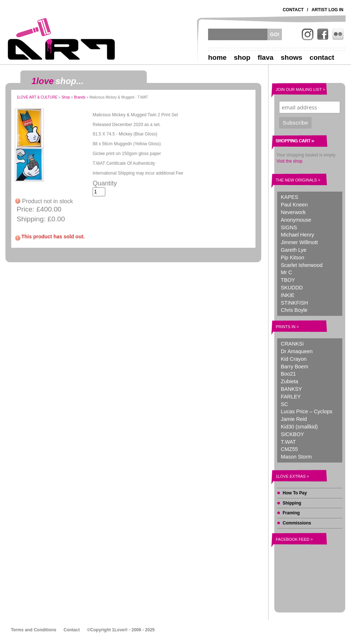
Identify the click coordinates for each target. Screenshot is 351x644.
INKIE (288, 295)
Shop (242, 57)
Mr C (286, 272)
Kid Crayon (294, 359)
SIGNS (289, 227)
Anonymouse (296, 220)
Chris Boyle (294, 310)
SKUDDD (292, 288)
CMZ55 (289, 449)
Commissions (297, 523)
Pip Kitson (293, 258)
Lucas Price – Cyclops (306, 411)
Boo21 (288, 374)
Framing (291, 513)
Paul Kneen (294, 205)
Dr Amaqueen (297, 351)
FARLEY (291, 397)
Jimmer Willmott (299, 242)
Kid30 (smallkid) (299, 427)
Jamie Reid (294, 419)
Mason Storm (296, 457)
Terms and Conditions (34, 630)
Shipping (292, 503)
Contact (293, 10)
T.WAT (288, 442)
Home (217, 57)
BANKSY (291, 389)
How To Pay (295, 493)
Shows (292, 57)
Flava (266, 57)
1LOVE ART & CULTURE (37, 97)
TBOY (288, 280)
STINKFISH (294, 303)
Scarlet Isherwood (302, 265)
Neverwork (293, 212)
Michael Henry (297, 235)
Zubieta (289, 381)
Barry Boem (295, 367)
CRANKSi (292, 344)
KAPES (289, 197)
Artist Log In (327, 10)
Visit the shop (289, 161)
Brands (80, 97)
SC (284, 404)
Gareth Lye (294, 250)
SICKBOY (292, 434)
